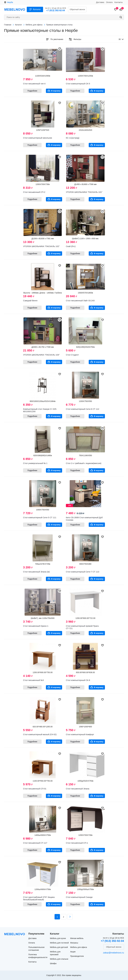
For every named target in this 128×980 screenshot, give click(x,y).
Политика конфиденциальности (38, 956)
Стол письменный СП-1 (77, 843)
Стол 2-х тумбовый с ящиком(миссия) (84, 463)
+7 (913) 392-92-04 (56, 10)
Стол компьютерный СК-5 (78, 84)
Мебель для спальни (59, 959)
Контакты (119, 2)
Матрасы (74, 943)
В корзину (56, 91)
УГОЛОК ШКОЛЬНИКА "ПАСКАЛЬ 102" (41, 246)
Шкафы (53, 963)
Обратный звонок (77, 9)
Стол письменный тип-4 (34, 84)
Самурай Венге (30, 301)
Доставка (100, 2)
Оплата (109, 2)
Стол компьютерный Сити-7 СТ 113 (82, 572)
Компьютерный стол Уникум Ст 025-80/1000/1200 (40, 410)
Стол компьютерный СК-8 (78, 680)
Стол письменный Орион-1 (36, 626)
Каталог (37, 9)
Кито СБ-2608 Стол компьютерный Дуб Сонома (84, 519)
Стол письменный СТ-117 (35, 843)
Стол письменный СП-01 (35, 789)
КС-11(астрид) (73, 138)
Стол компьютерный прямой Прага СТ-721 (82, 627)
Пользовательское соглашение (36, 949)
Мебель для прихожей (55, 953)
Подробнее (32, 91)
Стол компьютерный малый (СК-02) (40, 734)
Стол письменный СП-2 (34, 192)
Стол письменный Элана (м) (36, 572)
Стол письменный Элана (78, 789)
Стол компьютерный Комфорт (80, 734)
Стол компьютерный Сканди (79, 897)
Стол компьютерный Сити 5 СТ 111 (40, 517)
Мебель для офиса (79, 947)
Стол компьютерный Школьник (38, 138)
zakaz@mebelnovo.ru (113, 953)
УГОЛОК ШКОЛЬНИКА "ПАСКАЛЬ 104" (41, 355)
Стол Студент (72, 355)
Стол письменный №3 (33, 680)
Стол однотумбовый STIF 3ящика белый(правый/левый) (39, 898)
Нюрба (10, 2)
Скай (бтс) (71, 246)
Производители (77, 956)
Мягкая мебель (77, 938)
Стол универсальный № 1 (35, 463)
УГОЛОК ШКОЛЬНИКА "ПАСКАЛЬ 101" (84, 192)
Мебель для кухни (58, 938)
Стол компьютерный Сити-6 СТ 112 (82, 409)
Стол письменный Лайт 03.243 (80, 301)
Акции (73, 952)
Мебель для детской (59, 947)
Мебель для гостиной (59, 943)
